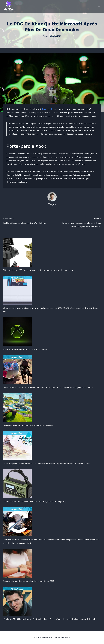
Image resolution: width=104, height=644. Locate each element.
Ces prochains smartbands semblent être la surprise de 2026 (29, 581)
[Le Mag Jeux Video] (9, 6)
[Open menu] (99, 6)
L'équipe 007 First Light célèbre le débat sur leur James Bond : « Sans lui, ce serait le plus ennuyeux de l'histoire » (50, 619)
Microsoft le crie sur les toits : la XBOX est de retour (25, 350)
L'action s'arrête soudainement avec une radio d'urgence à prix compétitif (34, 502)
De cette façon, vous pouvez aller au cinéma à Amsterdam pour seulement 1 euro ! (78, 222)
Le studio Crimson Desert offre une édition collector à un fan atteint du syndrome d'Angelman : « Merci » (48, 388)
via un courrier (47, 109)
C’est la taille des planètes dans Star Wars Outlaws (26, 220)
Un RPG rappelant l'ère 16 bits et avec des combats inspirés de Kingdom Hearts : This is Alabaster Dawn (46, 464)
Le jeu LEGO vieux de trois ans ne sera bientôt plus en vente (28, 426)
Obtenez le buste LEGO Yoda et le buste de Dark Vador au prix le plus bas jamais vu (38, 270)
